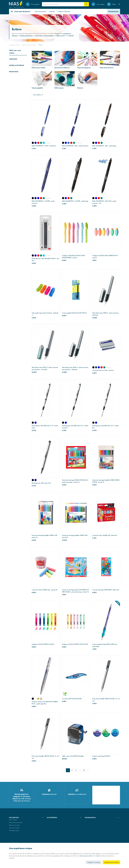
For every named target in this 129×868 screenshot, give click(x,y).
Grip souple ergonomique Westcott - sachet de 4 (45, 314)
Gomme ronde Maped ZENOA (101, 756)
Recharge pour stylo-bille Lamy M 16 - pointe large (45, 427)
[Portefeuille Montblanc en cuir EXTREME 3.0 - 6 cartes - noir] (12, 231)
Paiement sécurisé (89, 826)
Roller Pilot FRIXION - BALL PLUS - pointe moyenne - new (104, 202)
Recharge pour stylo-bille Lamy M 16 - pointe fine (105, 427)
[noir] (33, 143)
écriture (58, 33)
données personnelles (86, 856)
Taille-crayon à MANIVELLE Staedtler (73, 756)
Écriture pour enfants (15, 63)
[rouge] (38, 143)
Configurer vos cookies (94, 862)
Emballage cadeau (14, 831)
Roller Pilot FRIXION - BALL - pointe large (104, 146)
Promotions (14, 224)
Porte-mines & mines (14, 72)
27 (84, 770)
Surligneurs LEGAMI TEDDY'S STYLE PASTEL (75, 644)
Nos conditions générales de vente (94, 821)
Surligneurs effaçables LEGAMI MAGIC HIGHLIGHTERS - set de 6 (74, 257)
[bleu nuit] (36, 198)
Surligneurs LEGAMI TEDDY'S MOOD (43, 644)
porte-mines (39, 35)
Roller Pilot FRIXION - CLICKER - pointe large (75, 201)
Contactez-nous (89, 829)
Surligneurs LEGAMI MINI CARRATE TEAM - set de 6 (105, 257)
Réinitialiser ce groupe (25, 109)
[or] (38, 699)
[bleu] (36, 143)
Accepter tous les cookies (111, 862)
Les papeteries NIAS (14, 45)
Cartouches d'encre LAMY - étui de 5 (103, 370)
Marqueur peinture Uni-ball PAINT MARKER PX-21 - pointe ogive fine (45, 703)
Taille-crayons (13, 78)
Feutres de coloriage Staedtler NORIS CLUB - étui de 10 (45, 536)
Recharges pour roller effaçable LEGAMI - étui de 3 (45, 259)
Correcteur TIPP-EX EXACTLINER (72, 699)
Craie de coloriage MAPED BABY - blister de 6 (106, 590)
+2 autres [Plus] (48, 143)
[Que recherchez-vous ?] (63, 4)
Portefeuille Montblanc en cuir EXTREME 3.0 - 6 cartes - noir (21, 229)
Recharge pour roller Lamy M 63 (41, 483)
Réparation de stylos (15, 826)
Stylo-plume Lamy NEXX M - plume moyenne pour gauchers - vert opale (45, 368)
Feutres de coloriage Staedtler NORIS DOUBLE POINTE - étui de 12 (106, 481)
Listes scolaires (13, 821)
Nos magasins (51, 823)
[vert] (41, 143)
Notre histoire (51, 821)
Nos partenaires (51, 826)
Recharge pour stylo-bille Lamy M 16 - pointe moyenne (75, 427)
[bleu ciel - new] (69, 143)
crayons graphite (48, 35)
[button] (21, 12)
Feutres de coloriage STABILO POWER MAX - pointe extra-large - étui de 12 (75, 481)
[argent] (41, 699)
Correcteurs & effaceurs (15, 66)
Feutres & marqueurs (14, 69)
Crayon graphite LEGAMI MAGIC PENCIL (74, 313)
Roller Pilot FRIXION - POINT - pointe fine (44, 146)
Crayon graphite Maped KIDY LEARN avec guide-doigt (105, 645)
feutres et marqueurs (26, 35)
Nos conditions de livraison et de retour (95, 823)
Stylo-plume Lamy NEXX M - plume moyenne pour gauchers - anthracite (75, 368)
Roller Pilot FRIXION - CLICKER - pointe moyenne (43, 202)
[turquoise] (44, 143)
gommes (71, 35)
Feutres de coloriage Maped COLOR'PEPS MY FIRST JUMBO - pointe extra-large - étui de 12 (75, 591)
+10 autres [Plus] (79, 143)
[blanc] (36, 699)
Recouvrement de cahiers (16, 823)
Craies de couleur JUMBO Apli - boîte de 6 (105, 535)
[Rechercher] (86, 4)
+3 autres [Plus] (48, 198)
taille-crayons (61, 35)
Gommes (11, 81)
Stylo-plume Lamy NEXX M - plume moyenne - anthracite (106, 314)
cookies (74, 854)
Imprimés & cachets (14, 829)
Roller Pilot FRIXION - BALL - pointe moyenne (75, 146)
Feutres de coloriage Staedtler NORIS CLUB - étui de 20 (75, 536)
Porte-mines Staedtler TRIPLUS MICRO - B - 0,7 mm (46, 757)
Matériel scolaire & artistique (29, 45)
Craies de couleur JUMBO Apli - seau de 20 (45, 590)
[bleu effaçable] (99, 367)
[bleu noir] (96, 367)
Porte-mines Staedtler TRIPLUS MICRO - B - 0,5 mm (106, 700)
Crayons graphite (14, 75)
